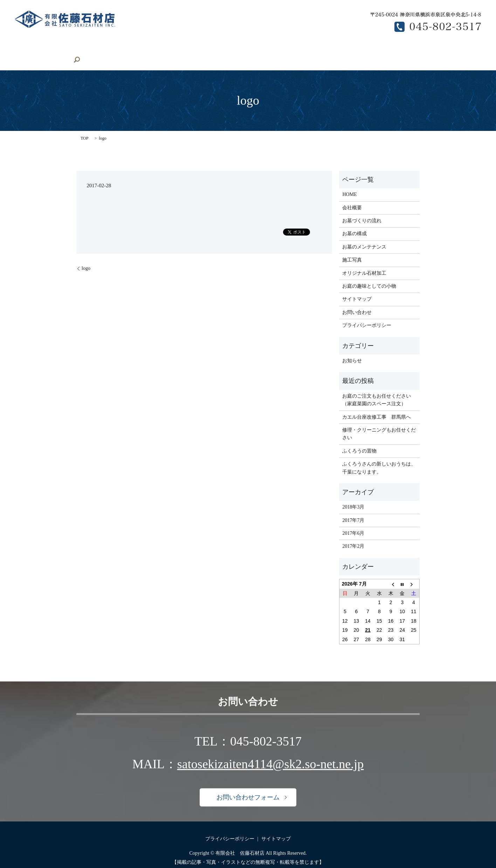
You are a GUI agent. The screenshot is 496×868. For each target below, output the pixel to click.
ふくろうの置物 (359, 440)
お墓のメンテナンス (335, 50)
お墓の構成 (289, 50)
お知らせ (352, 350)
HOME (51, 50)
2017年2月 (353, 536)
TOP (84, 127)
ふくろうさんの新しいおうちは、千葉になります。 (379, 457)
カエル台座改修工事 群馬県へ (377, 406)
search (447, 49)
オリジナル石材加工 (156, 50)
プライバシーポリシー (367, 314)
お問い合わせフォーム (248, 786)
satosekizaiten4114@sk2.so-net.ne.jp (271, 754)
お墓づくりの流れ (246, 50)
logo (86, 257)
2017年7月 (353, 509)
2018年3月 (353, 496)
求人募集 (379, 50)
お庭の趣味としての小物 (369, 275)
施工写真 (112, 50)
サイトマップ (357, 289)
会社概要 (81, 50)
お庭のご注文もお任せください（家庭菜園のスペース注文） (377, 389)
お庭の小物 (202, 50)
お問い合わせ (415, 50)
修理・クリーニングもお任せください (379, 423)
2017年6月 (353, 522)
